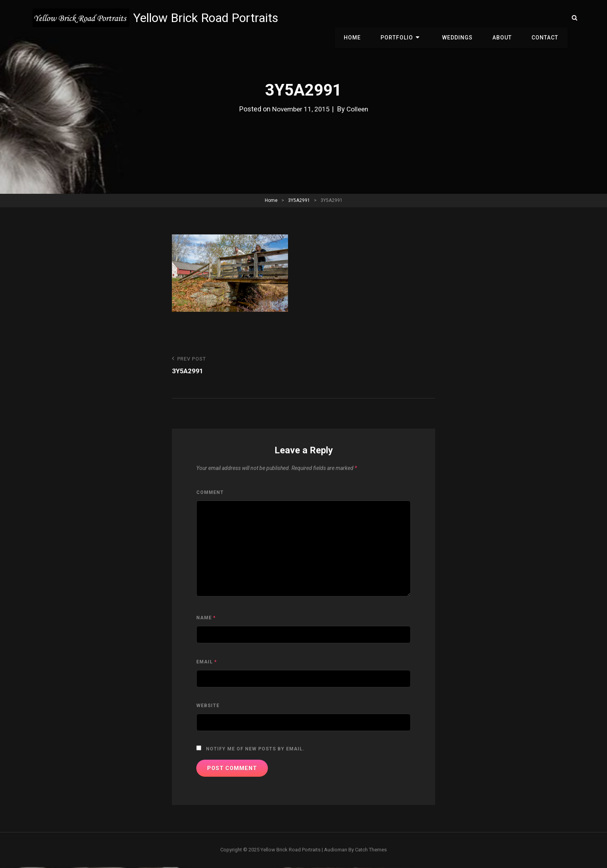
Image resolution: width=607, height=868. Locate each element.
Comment (210, 493)
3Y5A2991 (299, 200)
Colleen (358, 109)
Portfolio (409, 18)
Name (206, 618)
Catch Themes (371, 850)
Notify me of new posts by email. (255, 749)
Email (207, 662)
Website (208, 706)
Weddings (464, 18)
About (506, 18)
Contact (546, 18)
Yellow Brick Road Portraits (208, 18)
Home (367, 18)
